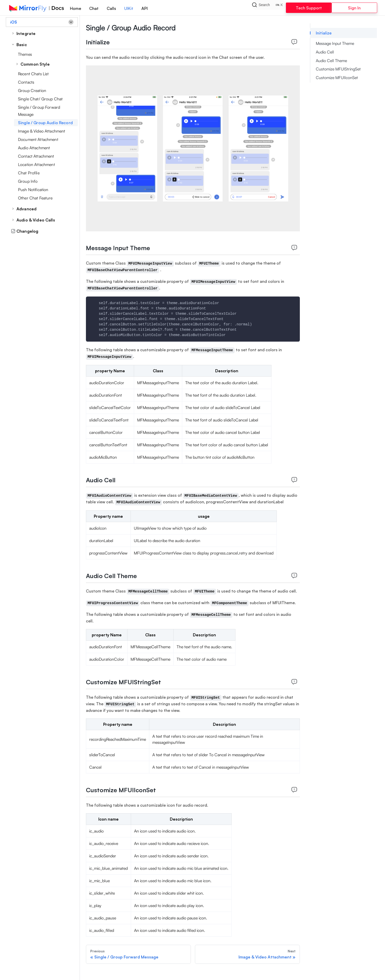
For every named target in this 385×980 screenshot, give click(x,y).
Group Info (28, 181)
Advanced (26, 209)
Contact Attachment (36, 156)
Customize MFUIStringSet (338, 69)
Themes (25, 54)
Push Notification (33, 190)
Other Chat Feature (35, 198)
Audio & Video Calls (36, 220)
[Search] (269, 8)
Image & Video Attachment (42, 131)
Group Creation (32, 90)
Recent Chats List (33, 74)
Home (76, 8)
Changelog (25, 231)
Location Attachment (36, 164)
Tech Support (309, 8)
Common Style (35, 64)
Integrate (26, 33)
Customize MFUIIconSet (337, 78)
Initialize (324, 33)
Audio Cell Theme (331, 61)
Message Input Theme (335, 43)
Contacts (26, 82)
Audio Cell (325, 52)
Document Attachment (38, 139)
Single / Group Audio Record (45, 123)
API (145, 8)
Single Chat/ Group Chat (40, 99)
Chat (94, 8)
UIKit (129, 8)
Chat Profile (29, 173)
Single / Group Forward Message (39, 111)
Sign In (354, 8)
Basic (22, 45)
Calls (111, 8)
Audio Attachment (34, 148)
